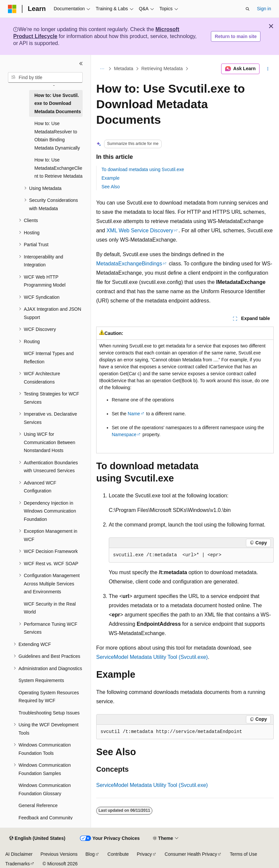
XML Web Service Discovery (140, 230)
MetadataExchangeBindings (129, 264)
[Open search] (248, 9)
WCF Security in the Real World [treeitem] (50, 608)
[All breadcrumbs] (102, 69)
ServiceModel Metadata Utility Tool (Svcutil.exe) (152, 657)
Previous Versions (59, 854)
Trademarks (18, 864)
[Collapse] (81, 64)
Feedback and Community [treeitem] (45, 818)
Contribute (118, 854)
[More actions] (268, 69)
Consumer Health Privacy (191, 854)
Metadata (124, 69)
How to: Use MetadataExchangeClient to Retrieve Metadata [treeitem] (59, 168)
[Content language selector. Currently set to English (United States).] (37, 839)
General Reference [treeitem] (38, 805)
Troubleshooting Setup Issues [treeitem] (49, 713)
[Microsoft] (12, 9)
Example (110, 178)
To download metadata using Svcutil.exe (143, 169)
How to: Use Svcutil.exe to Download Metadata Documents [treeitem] (58, 103)
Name (134, 414)
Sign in (264, 9)
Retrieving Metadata (162, 69)
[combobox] (45, 77)
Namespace (124, 434)
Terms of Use (243, 854)
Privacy (144, 854)
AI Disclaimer (19, 854)
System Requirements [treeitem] (41, 680)
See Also (111, 187)
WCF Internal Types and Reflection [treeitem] (49, 358)
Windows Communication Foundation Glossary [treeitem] (45, 789)
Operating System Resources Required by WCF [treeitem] (49, 697)
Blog (90, 854)
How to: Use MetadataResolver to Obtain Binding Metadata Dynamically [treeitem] (57, 136)
